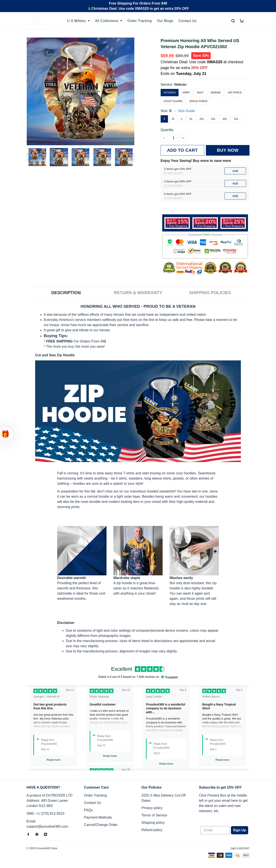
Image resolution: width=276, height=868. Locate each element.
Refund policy (152, 830)
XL (191, 119)
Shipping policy (153, 823)
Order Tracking (140, 21)
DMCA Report (240, 849)
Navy (200, 93)
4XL (225, 119)
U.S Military (78, 21)
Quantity (167, 130)
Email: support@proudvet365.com (47, 824)
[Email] (215, 830)
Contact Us (188, 21)
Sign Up (240, 830)
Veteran (180, 84)
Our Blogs (165, 21)
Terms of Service (154, 815)
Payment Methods (98, 817)
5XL (236, 119)
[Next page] (132, 157)
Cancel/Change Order (101, 825)
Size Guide (187, 111)
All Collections (109, 21)
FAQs (88, 810)
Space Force (198, 101)
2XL (202, 119)
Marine (216, 93)
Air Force (235, 93)
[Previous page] (29, 157)
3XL (213, 119)
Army (186, 93)
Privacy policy (152, 808)
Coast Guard (173, 101)
